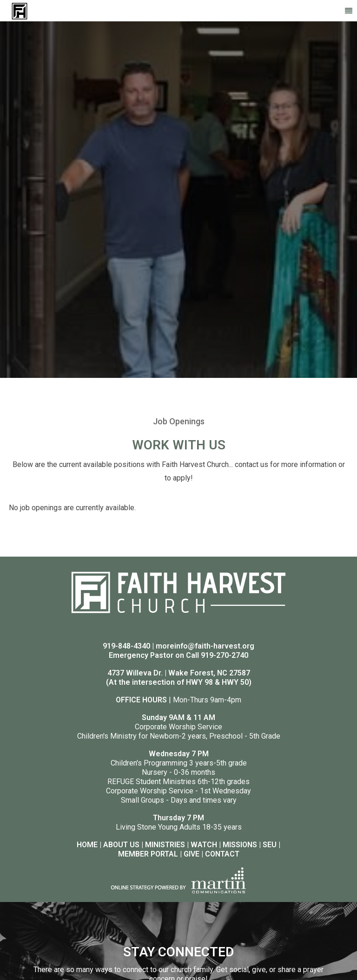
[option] (178, 200)
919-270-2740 (225, 655)
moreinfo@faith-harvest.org (205, 646)
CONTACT (222, 854)
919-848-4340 (126, 646)
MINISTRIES (165, 845)
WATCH (204, 845)
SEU (270, 845)
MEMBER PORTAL (148, 854)
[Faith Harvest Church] (20, 10)
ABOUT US (121, 845)
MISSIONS (240, 845)
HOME (87, 845)
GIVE (192, 854)
